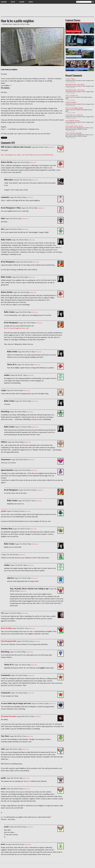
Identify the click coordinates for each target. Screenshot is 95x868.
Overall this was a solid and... (74, 115)
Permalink (51, 147)
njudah (4, 511)
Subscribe (4, 2)
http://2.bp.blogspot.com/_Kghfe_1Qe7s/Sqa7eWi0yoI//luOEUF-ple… (28, 155)
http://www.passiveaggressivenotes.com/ (16, 328)
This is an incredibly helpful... (75, 108)
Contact (31, 2)
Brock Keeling (6, 628)
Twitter (13, 2)
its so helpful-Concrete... (73, 121)
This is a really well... (72, 96)
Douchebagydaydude (9, 641)
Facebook (22, 2)
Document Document (9, 716)
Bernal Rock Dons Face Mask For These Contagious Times (80, 81)
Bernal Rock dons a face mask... (75, 84)
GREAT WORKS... (71, 102)
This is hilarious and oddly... (74, 133)
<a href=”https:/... (71, 79)
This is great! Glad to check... (74, 126)
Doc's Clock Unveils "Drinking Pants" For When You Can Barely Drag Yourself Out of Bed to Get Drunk (79, 129)
